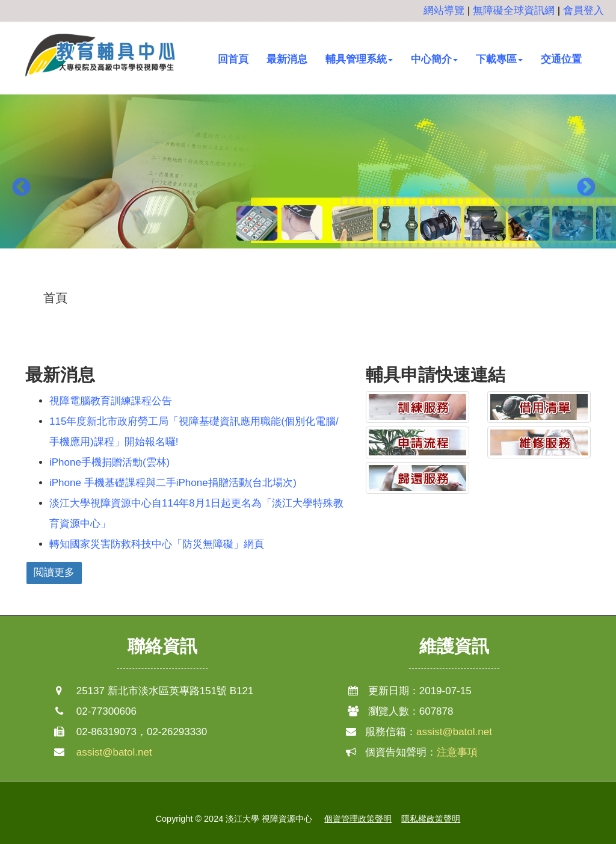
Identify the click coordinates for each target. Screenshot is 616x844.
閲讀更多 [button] (54, 572)
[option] (308, 179)
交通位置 (561, 59)
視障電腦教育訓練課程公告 (111, 401)
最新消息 (287, 59)
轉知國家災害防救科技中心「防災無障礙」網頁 (157, 544)
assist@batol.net (114, 752)
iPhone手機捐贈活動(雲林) (109, 462)
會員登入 (584, 11)
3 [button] (326, 279)
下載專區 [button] (499, 59)
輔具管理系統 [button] (359, 59)
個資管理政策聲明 (358, 819)
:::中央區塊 (25, 288)
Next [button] (586, 188)
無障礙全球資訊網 (514, 11)
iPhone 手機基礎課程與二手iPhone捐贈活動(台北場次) (173, 483)
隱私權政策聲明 (431, 819)
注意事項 (457, 752)
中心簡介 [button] (434, 59)
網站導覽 (444, 11)
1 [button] (290, 279)
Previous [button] (21, 188)
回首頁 (233, 59)
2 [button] (308, 279)
